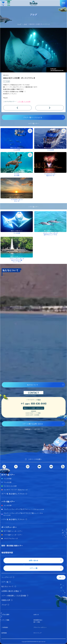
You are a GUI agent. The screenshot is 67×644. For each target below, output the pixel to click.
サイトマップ (37, 633)
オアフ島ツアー (8, 475)
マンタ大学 (6, 81)
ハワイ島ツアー (8, 501)
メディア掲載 (5, 620)
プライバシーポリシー (40, 627)
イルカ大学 (8, 482)
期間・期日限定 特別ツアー (12, 546)
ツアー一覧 (3, 3)
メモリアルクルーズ (11, 538)
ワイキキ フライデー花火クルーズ (16, 490)
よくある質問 (5, 615)
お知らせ (36, 615)
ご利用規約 (5, 627)
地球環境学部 (7, 552)
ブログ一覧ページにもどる (33, 117)
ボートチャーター (9, 527)
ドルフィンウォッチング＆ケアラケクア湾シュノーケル (23, 514)
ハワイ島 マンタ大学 (24, 101)
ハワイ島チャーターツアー (13, 535)
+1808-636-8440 (34, 403)
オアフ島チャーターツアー (13, 531)
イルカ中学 (8, 479)
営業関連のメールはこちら (32, 429)
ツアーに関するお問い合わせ (33, 424)
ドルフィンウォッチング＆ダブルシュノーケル (24, 509)
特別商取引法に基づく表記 (38, 621)
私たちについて (33, 385)
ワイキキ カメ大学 (10, 486)
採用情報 (4, 633)
